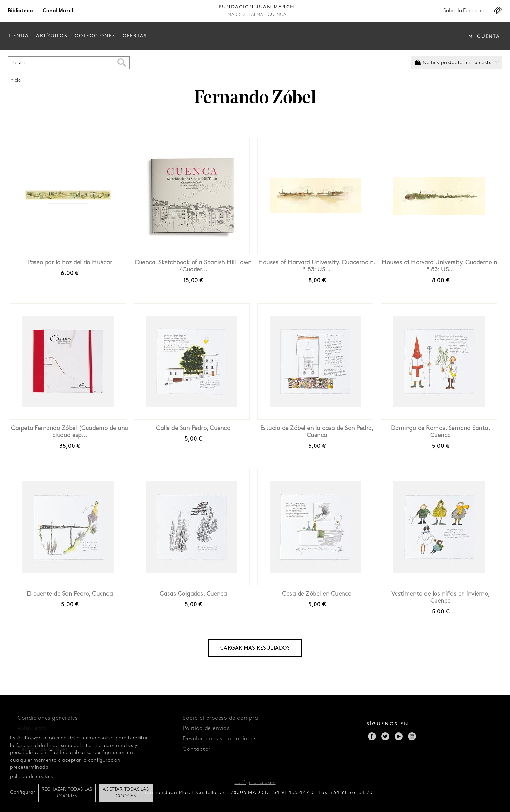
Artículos (52, 36)
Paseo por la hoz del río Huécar (70, 263)
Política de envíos (206, 729)
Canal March (59, 11)
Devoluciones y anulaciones (220, 739)
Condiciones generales (48, 718)
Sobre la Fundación (465, 11)
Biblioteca (20, 11)
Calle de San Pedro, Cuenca (193, 428)
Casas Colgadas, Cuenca (193, 594)
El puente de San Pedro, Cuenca (70, 594)
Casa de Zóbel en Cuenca (317, 594)
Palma (256, 15)
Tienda (19, 36)
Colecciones (95, 36)
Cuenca (277, 15)
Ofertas (135, 36)
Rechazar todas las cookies (67, 793)
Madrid (236, 15)
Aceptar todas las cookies (126, 793)
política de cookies (32, 777)
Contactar (197, 749)
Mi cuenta (484, 37)
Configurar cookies (255, 783)
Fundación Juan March (257, 7)
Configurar (23, 793)
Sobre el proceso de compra (220, 718)
